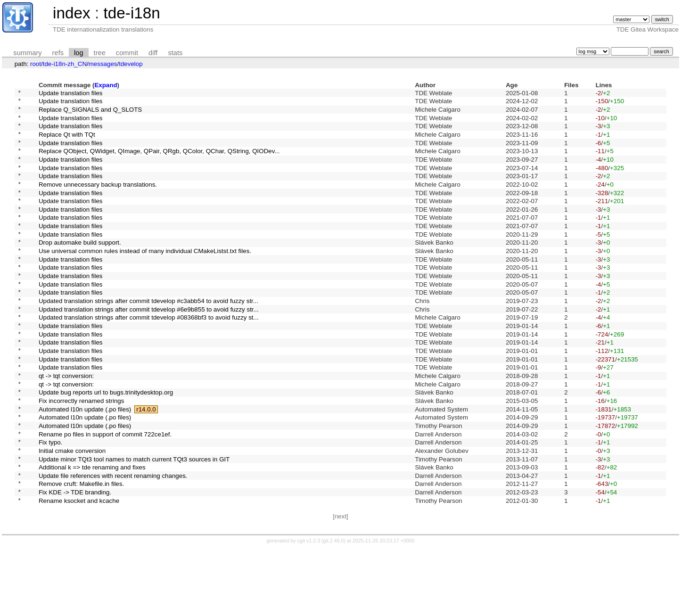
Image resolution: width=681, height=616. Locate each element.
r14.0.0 (146, 464)
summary (27, 53)
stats (175, 53)
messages (103, 64)
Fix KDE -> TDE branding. (75, 561)
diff (153, 53)
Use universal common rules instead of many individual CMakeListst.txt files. (145, 279)
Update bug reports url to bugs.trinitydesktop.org (106, 444)
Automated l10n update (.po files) (85, 464)
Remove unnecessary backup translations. (98, 201)
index (72, 13)
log (79, 53)
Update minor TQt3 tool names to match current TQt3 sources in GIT (134, 522)
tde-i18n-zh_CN (65, 64)
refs (58, 53)
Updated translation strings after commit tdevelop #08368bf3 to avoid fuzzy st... (149, 357)
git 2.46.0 (334, 611)
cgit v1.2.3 (309, 611)
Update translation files (71, 94)
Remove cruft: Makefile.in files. (81, 551)
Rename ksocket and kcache (79, 571)
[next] (340, 587)
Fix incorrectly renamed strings (81, 454)
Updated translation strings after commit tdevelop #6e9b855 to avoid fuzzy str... (149, 347)
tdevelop (131, 64)
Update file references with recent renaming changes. (113, 541)
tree (100, 53)
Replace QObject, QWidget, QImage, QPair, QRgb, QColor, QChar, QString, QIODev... (159, 162)
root (36, 64)
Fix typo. (50, 503)
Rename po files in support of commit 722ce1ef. (105, 493)
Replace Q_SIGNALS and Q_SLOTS (90, 113)
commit (127, 53)
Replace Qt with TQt (67, 142)
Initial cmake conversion (72, 512)
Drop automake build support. (80, 269)
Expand (106, 85)
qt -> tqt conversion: (66, 424)
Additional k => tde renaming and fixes (92, 532)
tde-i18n (131, 13)
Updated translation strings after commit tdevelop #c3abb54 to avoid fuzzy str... (148, 337)
